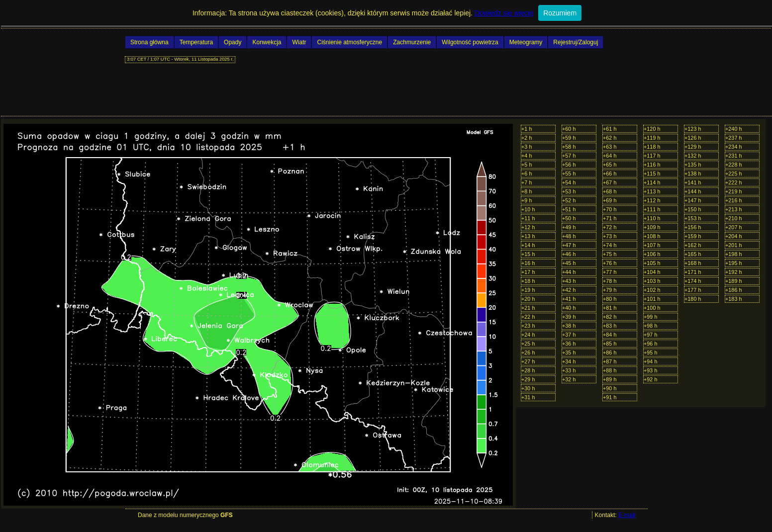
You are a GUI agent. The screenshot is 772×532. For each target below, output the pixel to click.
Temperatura (196, 42)
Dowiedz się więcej (504, 13)
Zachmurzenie (412, 42)
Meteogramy (526, 42)
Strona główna (149, 42)
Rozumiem (560, 13)
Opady (233, 42)
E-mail (627, 515)
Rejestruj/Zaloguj (576, 42)
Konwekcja (267, 42)
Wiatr (299, 42)
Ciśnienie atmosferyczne (349, 42)
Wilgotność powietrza (470, 42)
